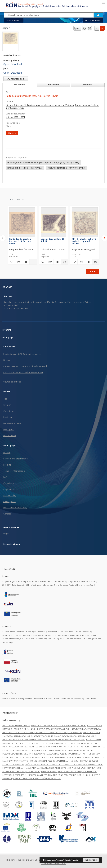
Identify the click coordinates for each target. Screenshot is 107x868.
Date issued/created (13, 423)
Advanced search (93, 20)
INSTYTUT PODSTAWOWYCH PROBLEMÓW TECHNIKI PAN (60, 757)
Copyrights (8, 483)
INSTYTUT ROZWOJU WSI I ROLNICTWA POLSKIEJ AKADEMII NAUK (69, 771)
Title (5, 399)
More (92, 271)
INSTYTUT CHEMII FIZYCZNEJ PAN (71, 740)
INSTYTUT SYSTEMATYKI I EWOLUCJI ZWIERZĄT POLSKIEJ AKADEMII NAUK (38, 761)
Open (7, 64)
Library (7, 360)
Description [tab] (19, 85)
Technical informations (14, 471)
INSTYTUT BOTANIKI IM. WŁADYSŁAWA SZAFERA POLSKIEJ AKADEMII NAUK (65, 736)
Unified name (10, 436)
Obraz (9, 126)
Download (16, 64)
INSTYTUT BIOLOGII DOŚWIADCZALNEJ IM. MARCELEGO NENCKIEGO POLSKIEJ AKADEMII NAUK (42, 733)
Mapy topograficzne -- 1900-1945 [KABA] (67, 168)
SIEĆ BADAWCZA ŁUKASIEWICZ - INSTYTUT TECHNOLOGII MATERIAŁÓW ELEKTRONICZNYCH (64, 764)
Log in (6, 534)
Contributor (9, 411)
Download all (15, 79)
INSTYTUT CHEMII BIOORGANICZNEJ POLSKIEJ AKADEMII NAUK (29, 740)
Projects (7, 465)
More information (72, 860)
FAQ (5, 477)
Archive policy (10, 495)
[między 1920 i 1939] (15, 117)
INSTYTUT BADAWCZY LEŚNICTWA (86, 729)
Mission (7, 453)
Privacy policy (10, 502)
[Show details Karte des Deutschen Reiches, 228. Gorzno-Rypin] (33, 262)
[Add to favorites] (11, 262)
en (102, 28)
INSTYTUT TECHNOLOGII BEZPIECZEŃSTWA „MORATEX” (37, 779)
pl (97, 28)
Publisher (8, 417)
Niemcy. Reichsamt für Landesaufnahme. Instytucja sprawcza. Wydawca (40, 105)
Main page (8, 337)
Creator (7, 405)
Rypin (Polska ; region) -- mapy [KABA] (25, 168)
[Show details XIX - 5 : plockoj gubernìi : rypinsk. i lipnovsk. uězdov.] (95, 262)
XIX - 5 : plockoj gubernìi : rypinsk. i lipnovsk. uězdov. (85, 241)
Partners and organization (16, 459)
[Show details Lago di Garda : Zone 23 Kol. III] (64, 262)
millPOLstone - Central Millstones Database (23, 372)
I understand (91, 860)
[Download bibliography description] (18, 262)
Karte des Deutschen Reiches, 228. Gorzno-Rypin (20, 241)
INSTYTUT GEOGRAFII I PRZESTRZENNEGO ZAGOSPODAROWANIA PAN (33, 747)
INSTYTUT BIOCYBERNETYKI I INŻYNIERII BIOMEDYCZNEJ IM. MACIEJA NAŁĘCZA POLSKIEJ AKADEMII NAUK (47, 775)
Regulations (9, 489)
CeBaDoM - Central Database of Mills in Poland (25, 366)
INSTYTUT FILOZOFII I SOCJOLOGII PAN (81, 743)
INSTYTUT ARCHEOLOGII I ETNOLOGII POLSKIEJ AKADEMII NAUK (59, 725)
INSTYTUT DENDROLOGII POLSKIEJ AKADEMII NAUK (42, 743)
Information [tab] (53, 85)
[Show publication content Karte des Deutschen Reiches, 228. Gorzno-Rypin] (26, 262)
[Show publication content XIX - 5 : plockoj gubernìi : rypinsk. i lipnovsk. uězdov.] (89, 262)
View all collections (12, 382)
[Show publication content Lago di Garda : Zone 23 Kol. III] (57, 262)
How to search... (14, 20)
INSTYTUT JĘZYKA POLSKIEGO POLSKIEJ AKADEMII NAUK (49, 750)
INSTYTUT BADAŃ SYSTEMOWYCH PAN (53, 729)
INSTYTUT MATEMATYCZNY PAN (16, 725)
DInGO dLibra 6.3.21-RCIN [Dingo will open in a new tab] (39, 860)
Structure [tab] (88, 85)
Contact (7, 514)
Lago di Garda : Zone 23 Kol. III (52, 240)
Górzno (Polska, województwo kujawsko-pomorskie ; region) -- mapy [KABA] (43, 163)
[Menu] (103, 3)
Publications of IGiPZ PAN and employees (23, 354)
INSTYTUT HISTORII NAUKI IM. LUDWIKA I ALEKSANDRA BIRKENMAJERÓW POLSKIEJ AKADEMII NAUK (44, 768)
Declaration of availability (15, 508)
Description (9, 429)
